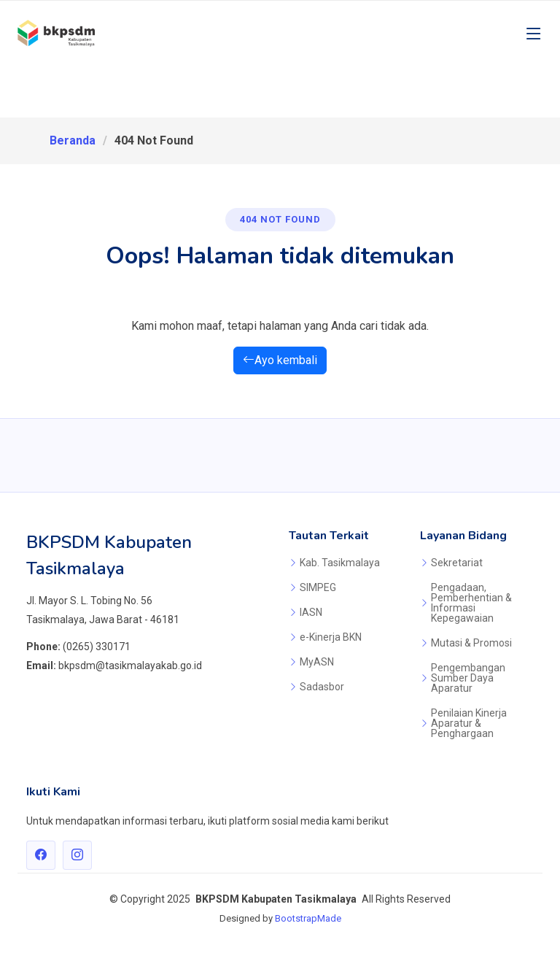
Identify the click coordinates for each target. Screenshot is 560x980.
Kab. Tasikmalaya (340, 563)
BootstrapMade (308, 918)
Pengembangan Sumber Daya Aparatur (468, 678)
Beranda (73, 140)
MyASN (317, 662)
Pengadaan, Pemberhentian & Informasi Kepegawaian (471, 603)
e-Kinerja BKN (331, 637)
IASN (311, 612)
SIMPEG (318, 587)
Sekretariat (457, 563)
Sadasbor (322, 687)
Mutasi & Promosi (471, 643)
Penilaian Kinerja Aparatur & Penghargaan (469, 723)
